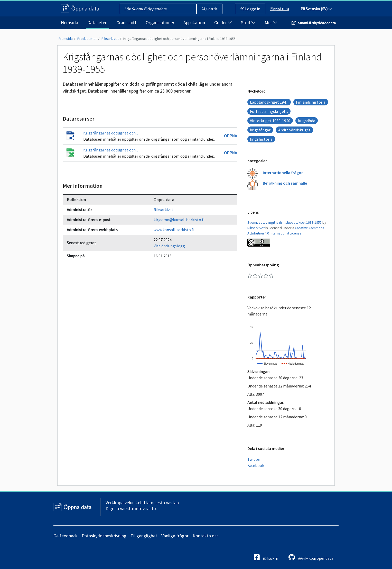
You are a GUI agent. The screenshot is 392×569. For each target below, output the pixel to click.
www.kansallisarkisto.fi (174, 230)
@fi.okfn (266, 557)
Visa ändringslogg (169, 246)
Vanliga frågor (175, 536)
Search (209, 9)
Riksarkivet (110, 39)
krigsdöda (307, 121)
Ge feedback (66, 536)
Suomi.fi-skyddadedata (317, 23)
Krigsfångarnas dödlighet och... (111, 133)
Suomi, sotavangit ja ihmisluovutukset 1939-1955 (284, 222)
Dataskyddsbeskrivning (104, 536)
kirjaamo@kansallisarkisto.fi (179, 220)
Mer (271, 22)
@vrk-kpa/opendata (311, 557)
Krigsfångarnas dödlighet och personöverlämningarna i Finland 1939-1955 (179, 39)
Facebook (256, 465)
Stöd (248, 22)
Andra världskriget (294, 130)
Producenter (87, 39)
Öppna (231, 136)
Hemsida (69, 22)
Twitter (254, 459)
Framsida (66, 39)
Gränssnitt (126, 22)
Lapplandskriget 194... (269, 102)
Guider (223, 22)
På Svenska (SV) (316, 9)
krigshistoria (261, 139)
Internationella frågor (283, 173)
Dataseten (97, 22)
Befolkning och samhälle (285, 183)
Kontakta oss (206, 536)
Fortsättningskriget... (269, 111)
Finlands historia (311, 102)
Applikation (194, 22)
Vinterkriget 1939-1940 (270, 121)
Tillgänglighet (144, 536)
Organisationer (160, 22)
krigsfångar (260, 130)
